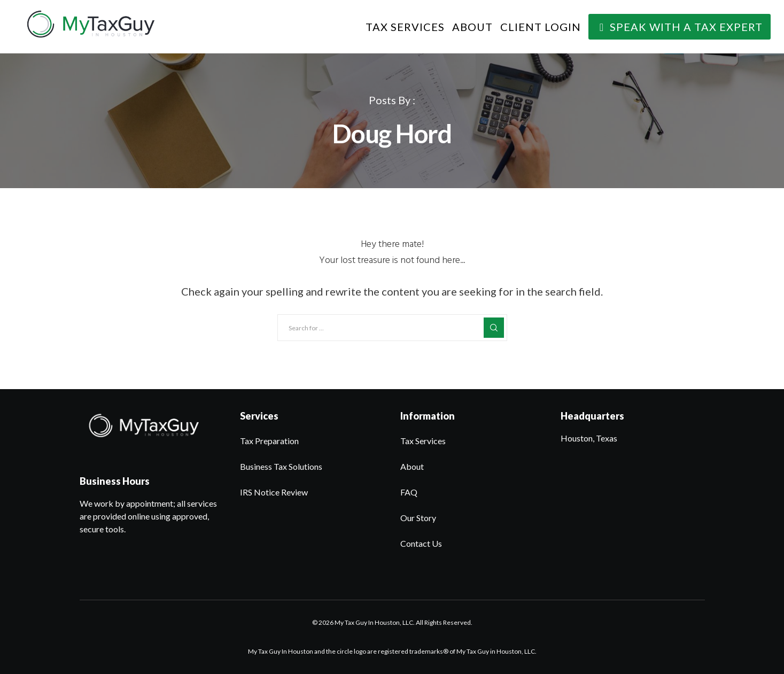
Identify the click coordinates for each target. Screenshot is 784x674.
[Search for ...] (392, 328)
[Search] (494, 328)
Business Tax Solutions (281, 466)
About (412, 466)
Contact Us (421, 543)
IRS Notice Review (274, 492)
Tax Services (423, 441)
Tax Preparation (269, 441)
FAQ (409, 492)
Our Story (418, 518)
